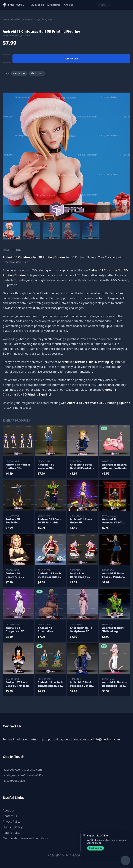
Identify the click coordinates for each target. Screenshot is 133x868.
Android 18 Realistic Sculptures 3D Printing (15, 521)
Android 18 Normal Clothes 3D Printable (18, 467)
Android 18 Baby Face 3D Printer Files (113, 576)
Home (6, 19)
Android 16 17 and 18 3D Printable (50, 521)
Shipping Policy (13, 827)
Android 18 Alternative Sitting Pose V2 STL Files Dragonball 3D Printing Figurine (49, 630)
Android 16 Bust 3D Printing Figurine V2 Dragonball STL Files (113, 630)
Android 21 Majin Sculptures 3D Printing (81, 630)
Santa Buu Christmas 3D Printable (79, 576)
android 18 (19, 73)
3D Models (38, 5)
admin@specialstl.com (105, 739)
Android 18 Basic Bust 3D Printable (82, 466)
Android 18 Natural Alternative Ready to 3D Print (115, 467)
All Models (16, 19)
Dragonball (48, 19)
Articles (68, 5)
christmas (37, 73)
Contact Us (10, 816)
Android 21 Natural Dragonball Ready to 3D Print (115, 684)
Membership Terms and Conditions (26, 838)
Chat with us (96, 848)
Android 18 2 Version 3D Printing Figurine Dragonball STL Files (49, 467)
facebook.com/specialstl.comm (24, 770)
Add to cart (72, 58)
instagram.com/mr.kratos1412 (24, 775)
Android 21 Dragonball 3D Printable (15, 630)
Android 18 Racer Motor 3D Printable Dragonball (81, 521)
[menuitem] (12, 231)
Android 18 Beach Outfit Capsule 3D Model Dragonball (50, 576)
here (57, 372)
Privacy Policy (12, 822)
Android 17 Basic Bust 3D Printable (18, 684)
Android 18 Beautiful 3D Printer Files (14, 576)
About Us (9, 810)
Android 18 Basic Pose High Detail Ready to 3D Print (82, 684)
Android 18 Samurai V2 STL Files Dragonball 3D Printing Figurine (113, 521)
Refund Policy (12, 833)
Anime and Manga (31, 19)
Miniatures (54, 5)
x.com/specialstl (15, 781)
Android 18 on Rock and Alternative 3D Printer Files (50, 684)
